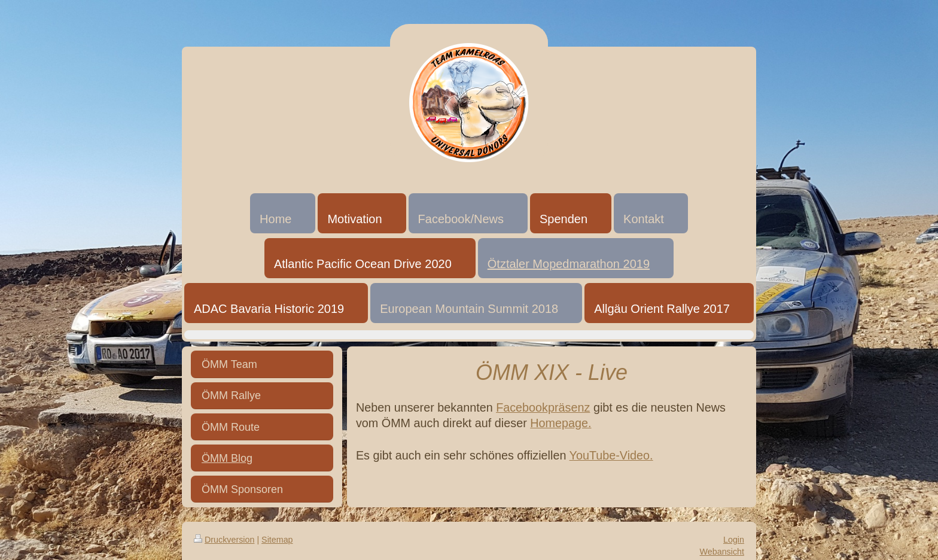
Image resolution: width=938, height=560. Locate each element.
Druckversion (224, 540)
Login (734, 540)
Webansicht (722, 552)
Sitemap (277, 540)
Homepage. (561, 423)
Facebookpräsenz (543, 407)
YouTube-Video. (611, 455)
